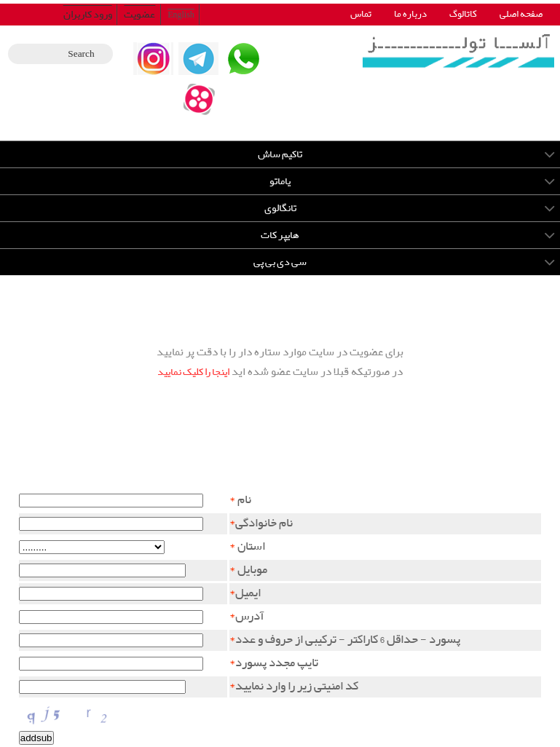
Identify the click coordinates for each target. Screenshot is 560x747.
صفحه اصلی (521, 14)
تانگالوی (280, 208)
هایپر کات (280, 235)
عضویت (139, 15)
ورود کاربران (88, 15)
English (181, 15)
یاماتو (280, 181)
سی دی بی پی (280, 262)
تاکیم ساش (280, 154)
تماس (361, 14)
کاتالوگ (463, 14)
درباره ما (410, 14)
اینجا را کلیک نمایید (193, 372)
